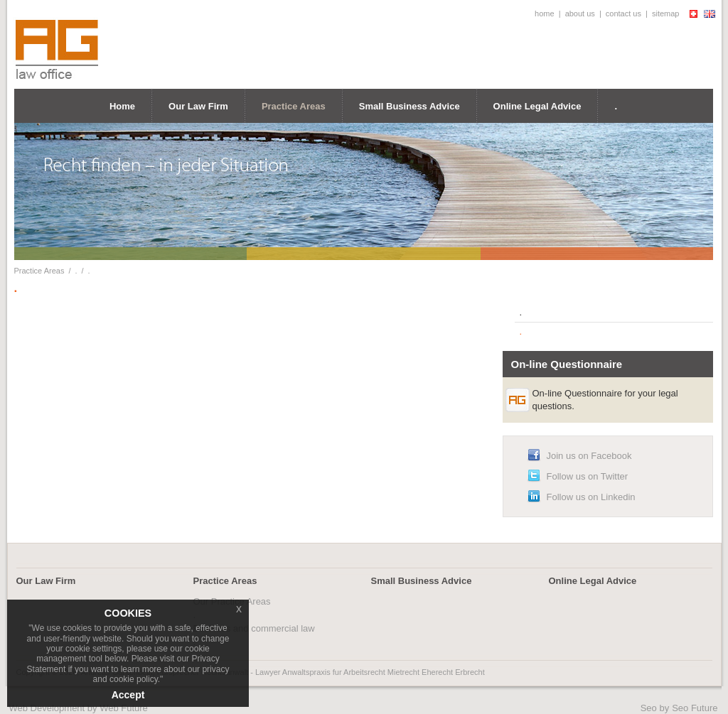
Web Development (47, 708)
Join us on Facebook (589, 456)
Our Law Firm (198, 106)
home (545, 13)
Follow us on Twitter (588, 476)
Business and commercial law (254, 628)
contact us (623, 13)
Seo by (655, 708)
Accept (128, 695)
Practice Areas (294, 106)
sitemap (666, 13)
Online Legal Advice (537, 106)
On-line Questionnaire (567, 364)
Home (122, 106)
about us (580, 13)
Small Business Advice (409, 106)
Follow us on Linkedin (591, 497)
